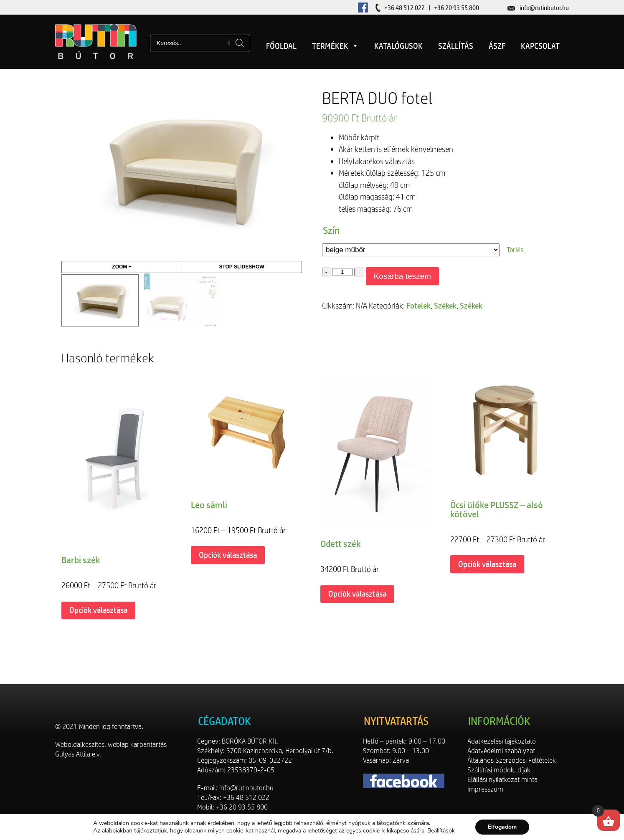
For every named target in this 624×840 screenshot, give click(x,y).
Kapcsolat (540, 46)
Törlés (515, 250)
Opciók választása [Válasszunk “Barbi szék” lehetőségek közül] (98, 610)
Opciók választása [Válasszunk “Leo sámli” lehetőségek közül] (228, 555)
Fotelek (419, 306)
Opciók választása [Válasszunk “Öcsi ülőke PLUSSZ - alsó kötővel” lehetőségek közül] (487, 564)
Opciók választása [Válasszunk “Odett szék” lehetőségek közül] (357, 594)
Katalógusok (398, 46)
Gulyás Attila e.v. (78, 754)
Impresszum (485, 789)
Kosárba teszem (402, 276)
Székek (445, 306)
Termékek (335, 46)
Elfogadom (502, 827)
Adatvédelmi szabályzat (501, 751)
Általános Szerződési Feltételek (512, 760)
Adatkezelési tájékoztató (502, 741)
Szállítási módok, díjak (499, 770)
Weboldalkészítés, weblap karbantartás (111, 744)
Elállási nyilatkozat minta (502, 779)
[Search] (240, 43)
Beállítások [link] (441, 831)
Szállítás (456, 46)
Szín (331, 230)
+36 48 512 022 (405, 8)
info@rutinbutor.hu (544, 8)
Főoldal (281, 46)
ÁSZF (497, 46)
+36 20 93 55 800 (457, 8)
